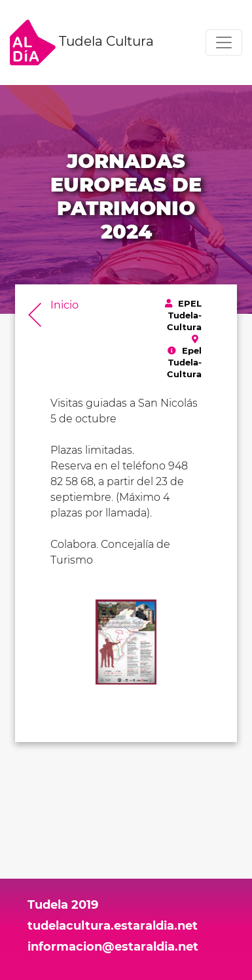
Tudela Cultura (82, 42)
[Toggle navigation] (224, 42)
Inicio (64, 305)
